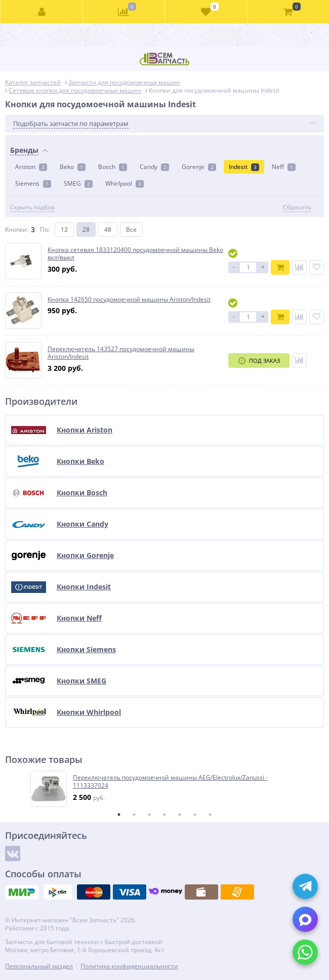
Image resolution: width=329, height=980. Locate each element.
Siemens (33, 183)
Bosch (113, 167)
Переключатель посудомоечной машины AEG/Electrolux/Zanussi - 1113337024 (170, 781)
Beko (73, 167)
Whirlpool (125, 183)
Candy (154, 167)
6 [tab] (195, 815)
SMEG (78, 183)
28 (86, 229)
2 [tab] (134, 815)
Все (131, 229)
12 (64, 229)
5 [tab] (180, 815)
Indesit (244, 167)
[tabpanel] (165, 789)
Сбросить (297, 207)
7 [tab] (210, 815)
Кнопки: (17, 229)
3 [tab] (149, 815)
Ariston (31, 167)
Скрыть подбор (32, 207)
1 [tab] (119, 815)
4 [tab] (164, 815)
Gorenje (199, 167)
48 (108, 229)
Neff (284, 167)
